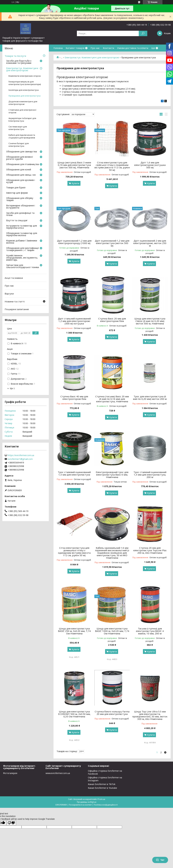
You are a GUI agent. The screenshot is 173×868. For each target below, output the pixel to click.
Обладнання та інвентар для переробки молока (22, 234)
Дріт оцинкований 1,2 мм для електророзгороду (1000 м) (74, 242)
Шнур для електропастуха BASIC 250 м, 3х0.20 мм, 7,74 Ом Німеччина (74, 631)
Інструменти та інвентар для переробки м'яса (22, 227)
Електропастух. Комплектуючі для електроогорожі (92, 58)
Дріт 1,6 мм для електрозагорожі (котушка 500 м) (150, 165)
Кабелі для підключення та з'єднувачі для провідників (22, 136)
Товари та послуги (15, 56)
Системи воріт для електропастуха (18, 128)
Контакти (109, 48)
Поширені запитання (17, 309)
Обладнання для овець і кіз (21, 175)
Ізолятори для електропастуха (24, 90)
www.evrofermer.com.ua (58, 773)
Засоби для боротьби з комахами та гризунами (19, 62)
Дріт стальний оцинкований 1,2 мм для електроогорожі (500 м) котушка (74, 321)
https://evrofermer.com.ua (21, 455)
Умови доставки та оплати (133, 48)
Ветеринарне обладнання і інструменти (21, 207)
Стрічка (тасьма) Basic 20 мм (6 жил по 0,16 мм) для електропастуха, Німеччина (112, 399)
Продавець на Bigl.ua (87, 802)
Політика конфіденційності (106, 805)
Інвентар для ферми (17, 193)
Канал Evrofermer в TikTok (102, 784)
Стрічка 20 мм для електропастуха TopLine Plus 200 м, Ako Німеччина (150, 550)
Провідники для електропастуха (24, 96)
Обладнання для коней (19, 170)
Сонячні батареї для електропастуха (19, 145)
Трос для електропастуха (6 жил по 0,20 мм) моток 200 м (150, 398)
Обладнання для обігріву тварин (20, 199)
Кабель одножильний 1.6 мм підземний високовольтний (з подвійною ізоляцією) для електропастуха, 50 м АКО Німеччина (112, 553)
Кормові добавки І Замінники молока (22, 242)
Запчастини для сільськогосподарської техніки (23, 266)
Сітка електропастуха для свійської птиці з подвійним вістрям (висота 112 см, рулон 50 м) (112, 166)
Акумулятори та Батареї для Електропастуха (22, 120)
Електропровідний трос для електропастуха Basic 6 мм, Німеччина (112, 475)
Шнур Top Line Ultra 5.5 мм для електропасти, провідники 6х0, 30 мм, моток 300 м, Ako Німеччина (150, 715)
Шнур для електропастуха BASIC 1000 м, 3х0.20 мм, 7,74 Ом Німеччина (112, 631)
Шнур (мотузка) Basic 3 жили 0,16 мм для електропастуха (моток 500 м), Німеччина (74, 165)
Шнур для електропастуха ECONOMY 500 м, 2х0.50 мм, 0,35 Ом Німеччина (74, 714)
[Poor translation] (11, 823)
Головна (58, 48)
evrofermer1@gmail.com (20, 459)
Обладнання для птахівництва (23, 164)
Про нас (95, 48)
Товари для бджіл (16, 188)
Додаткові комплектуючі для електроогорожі (23, 103)
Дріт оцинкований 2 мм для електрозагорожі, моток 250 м (150, 243)
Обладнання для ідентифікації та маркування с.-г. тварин (23, 249)
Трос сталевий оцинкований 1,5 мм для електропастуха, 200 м (150, 475)
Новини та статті (15, 301)
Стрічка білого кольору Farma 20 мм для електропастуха (112, 713)
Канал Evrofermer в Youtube (102, 788)
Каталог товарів (75, 48)
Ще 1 (12, 388)
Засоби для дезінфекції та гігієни (20, 214)
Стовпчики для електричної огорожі (22, 111)
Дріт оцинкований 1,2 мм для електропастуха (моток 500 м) (112, 243)
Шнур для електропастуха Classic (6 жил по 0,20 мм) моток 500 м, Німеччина (150, 321)
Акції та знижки (14, 278)
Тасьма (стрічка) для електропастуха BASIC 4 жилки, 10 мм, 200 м (150, 631)
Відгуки (9, 294)
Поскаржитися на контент (80, 805)
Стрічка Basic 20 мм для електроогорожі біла (112, 320)
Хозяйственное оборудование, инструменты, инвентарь (22, 258)
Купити (75, 183)
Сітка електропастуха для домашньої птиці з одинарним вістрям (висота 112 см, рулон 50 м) (74, 552)
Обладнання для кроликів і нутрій (21, 181)
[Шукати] (143, 33)
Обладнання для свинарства (22, 152)
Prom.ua (101, 799)
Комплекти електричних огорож (25, 76)
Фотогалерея (10, 773)
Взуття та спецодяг (17, 221)
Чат (160, 860)
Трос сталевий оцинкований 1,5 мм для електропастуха (74, 473)
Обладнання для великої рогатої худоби (20, 158)
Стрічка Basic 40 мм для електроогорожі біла (74, 398)
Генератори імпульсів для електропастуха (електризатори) (25, 83)
